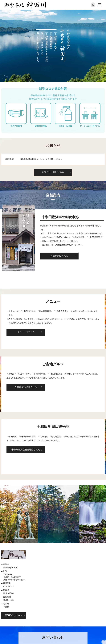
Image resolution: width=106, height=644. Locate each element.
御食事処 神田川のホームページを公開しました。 (42, 159)
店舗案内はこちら (59, 256)
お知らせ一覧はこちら (53, 172)
